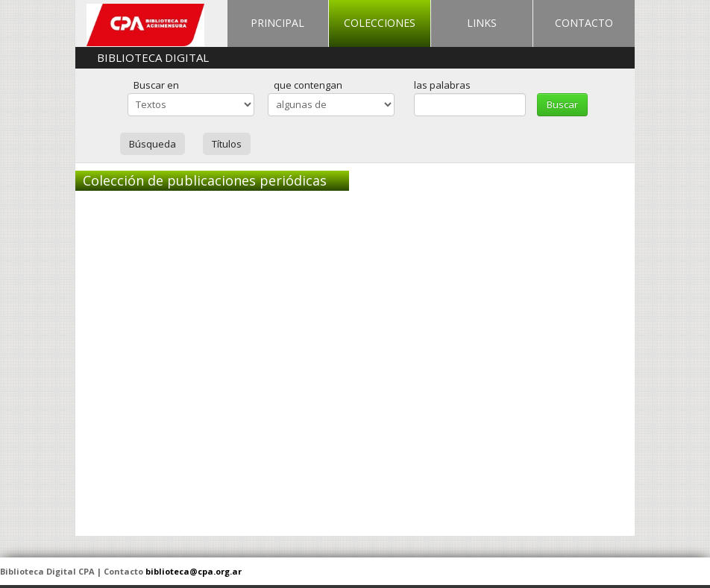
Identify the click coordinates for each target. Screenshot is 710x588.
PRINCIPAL (277, 23)
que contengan (308, 85)
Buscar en (156, 85)
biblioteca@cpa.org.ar (194, 571)
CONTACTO (584, 23)
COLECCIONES (380, 23)
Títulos (227, 144)
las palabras (442, 85)
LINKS (482, 23)
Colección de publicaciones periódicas (205, 180)
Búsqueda (153, 144)
